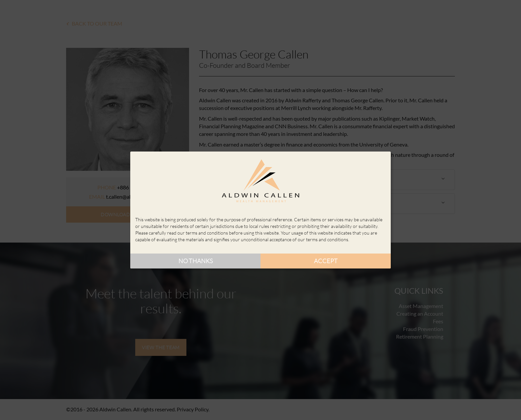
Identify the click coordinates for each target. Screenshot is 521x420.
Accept (326, 261)
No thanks (196, 261)
